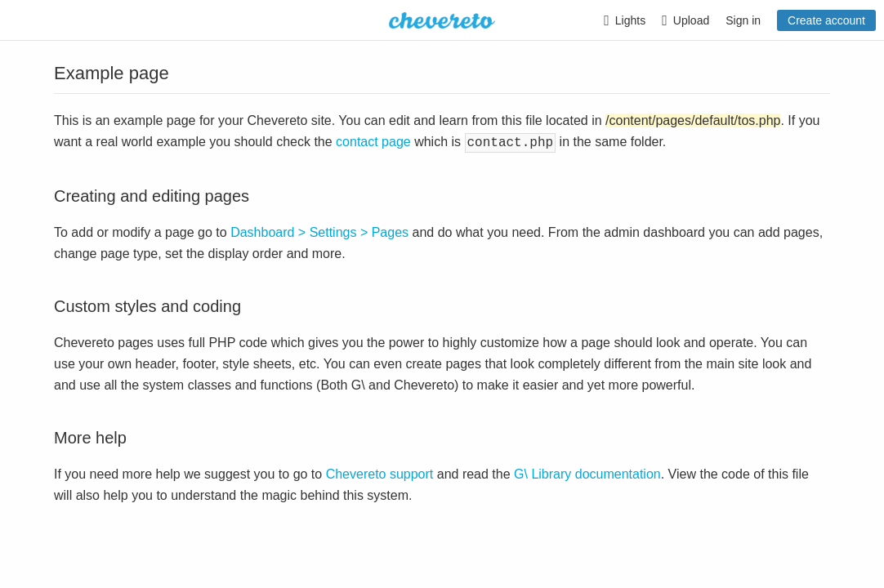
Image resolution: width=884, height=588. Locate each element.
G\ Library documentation (587, 472)
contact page (373, 142)
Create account (826, 20)
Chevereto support (380, 472)
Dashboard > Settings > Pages (319, 231)
